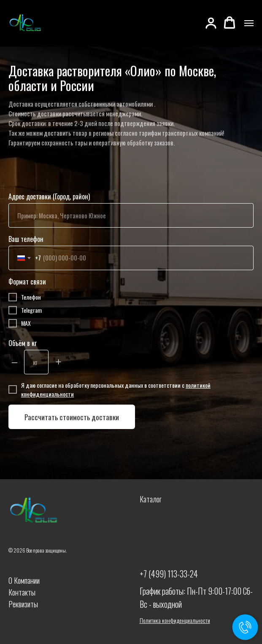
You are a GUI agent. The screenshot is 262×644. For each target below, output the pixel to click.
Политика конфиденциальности (175, 620)
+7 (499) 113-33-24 (169, 574)
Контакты (22, 592)
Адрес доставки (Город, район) (49, 196)
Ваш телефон (26, 239)
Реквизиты (23, 604)
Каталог (151, 499)
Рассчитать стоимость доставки (72, 417)
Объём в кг (23, 343)
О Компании (24, 580)
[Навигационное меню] (249, 23)
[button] (211, 23)
